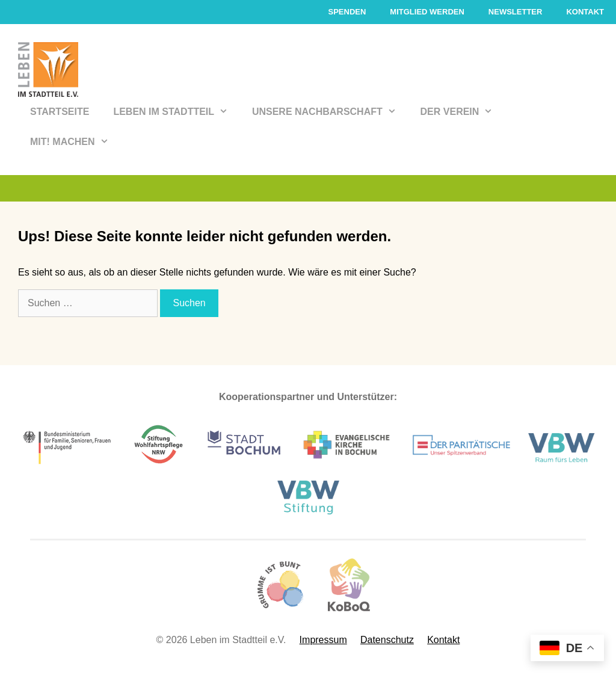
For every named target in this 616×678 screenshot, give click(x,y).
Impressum (323, 640)
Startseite (60, 112)
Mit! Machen (75, 142)
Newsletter (516, 12)
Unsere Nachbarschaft (330, 112)
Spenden (347, 12)
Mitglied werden (427, 12)
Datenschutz (387, 640)
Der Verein (463, 112)
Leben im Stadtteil (177, 112)
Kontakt (585, 12)
